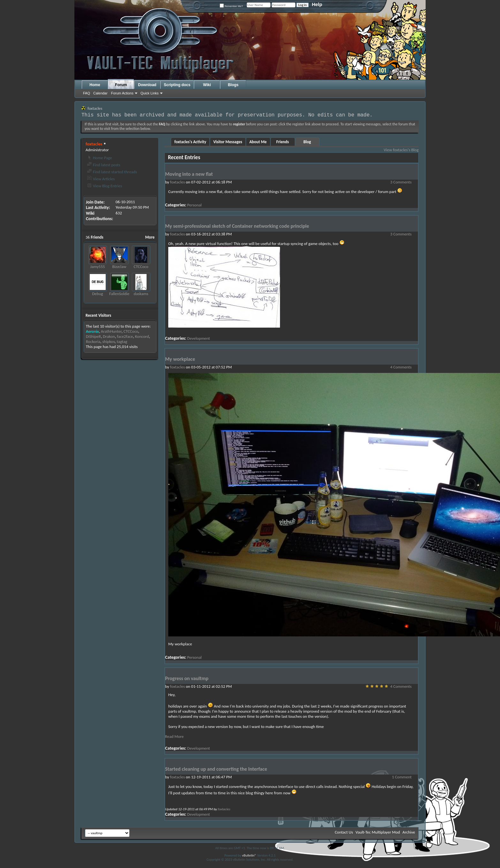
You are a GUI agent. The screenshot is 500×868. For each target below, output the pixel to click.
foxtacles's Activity (190, 142)
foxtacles (178, 182)
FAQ (87, 93)
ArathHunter (111, 331)
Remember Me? (231, 6)
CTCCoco (141, 267)
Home (95, 85)
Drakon (109, 336)
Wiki (207, 85)
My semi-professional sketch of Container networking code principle (237, 226)
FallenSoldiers (121, 294)
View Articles (101, 179)
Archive (409, 832)
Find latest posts (104, 165)
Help (317, 4)
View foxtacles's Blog (401, 150)
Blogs (233, 85)
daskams (141, 294)
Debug (97, 294)
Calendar (100, 93)
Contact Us (344, 832)
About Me (258, 142)
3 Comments (401, 182)
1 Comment (402, 777)
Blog (307, 142)
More (150, 237)
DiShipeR (93, 336)
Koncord (142, 336)
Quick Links (150, 93)
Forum (121, 85)
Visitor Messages (228, 142)
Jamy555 (97, 267)
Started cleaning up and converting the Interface (216, 769)
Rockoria (93, 341)
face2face (125, 336)
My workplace (180, 359)
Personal (194, 205)
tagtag (122, 341)
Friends (282, 142)
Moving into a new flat (189, 174)
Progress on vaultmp (187, 678)
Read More (174, 736)
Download (147, 85)
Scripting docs (177, 85)
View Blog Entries (104, 186)
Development (198, 338)
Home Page (99, 158)
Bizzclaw (119, 267)
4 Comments (401, 367)
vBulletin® (249, 855)
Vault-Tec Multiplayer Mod (378, 832)
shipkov (108, 341)
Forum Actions (122, 93)
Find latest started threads (112, 172)
